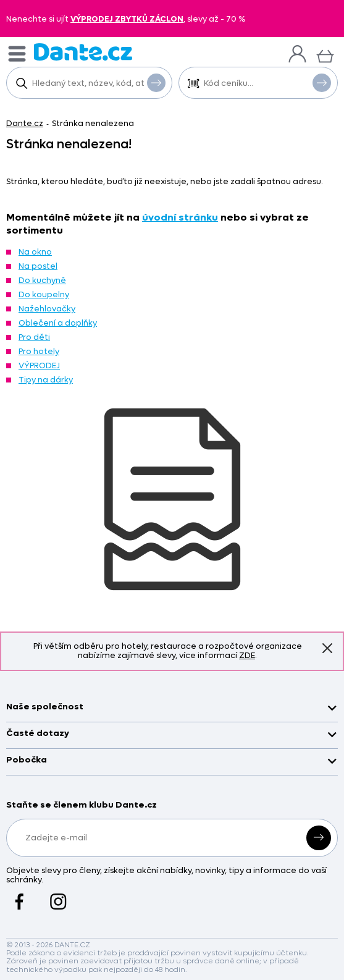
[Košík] (325, 55)
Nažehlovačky (47, 309)
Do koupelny (44, 294)
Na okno (35, 252)
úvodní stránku (180, 217)
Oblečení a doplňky (58, 323)
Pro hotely (39, 351)
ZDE (247, 655)
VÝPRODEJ (39, 365)
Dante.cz (25, 123)
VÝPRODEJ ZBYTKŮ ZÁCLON (127, 19)
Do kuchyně (42, 280)
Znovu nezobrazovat (327, 648)
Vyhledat (156, 82)
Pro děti (34, 337)
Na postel (38, 266)
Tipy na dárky (46, 380)
